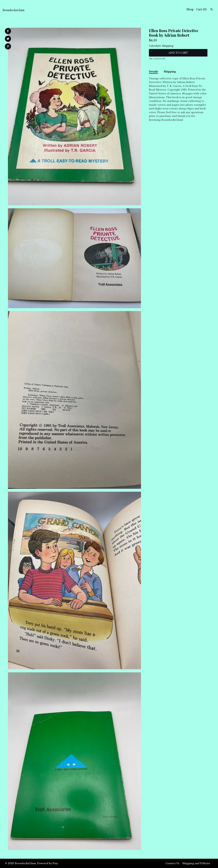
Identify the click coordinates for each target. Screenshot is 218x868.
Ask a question (157, 59)
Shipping (170, 72)
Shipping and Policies (196, 863)
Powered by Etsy (48, 863)
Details (153, 72)
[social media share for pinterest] (8, 47)
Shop (190, 9)
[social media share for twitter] (8, 39)
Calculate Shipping (161, 46)
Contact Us (172, 863)
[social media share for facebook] (8, 31)
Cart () (201, 9)
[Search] (212, 10)
